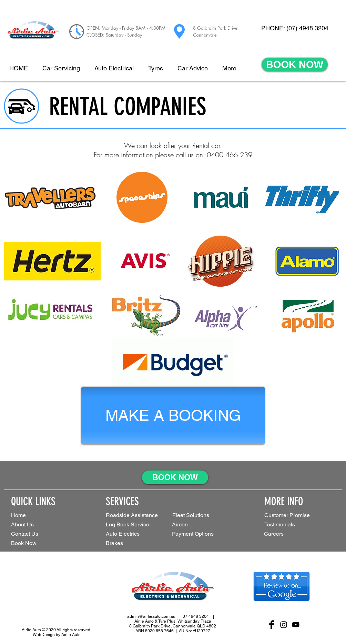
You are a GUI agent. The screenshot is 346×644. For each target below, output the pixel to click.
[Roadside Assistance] (133, 516)
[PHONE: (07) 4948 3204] (295, 28)
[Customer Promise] (299, 516)
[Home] (35, 516)
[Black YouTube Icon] (296, 625)
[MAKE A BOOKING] (173, 415)
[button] (200, 516)
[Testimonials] (289, 525)
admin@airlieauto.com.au (151, 616)
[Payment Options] (204, 534)
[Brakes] (119, 543)
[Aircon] (184, 525)
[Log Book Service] (138, 525)
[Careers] (278, 534)
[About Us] (35, 525)
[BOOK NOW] (295, 65)
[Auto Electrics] (131, 534)
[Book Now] (35, 543)
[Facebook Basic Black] (272, 625)
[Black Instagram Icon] (284, 625)
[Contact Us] (35, 534)
